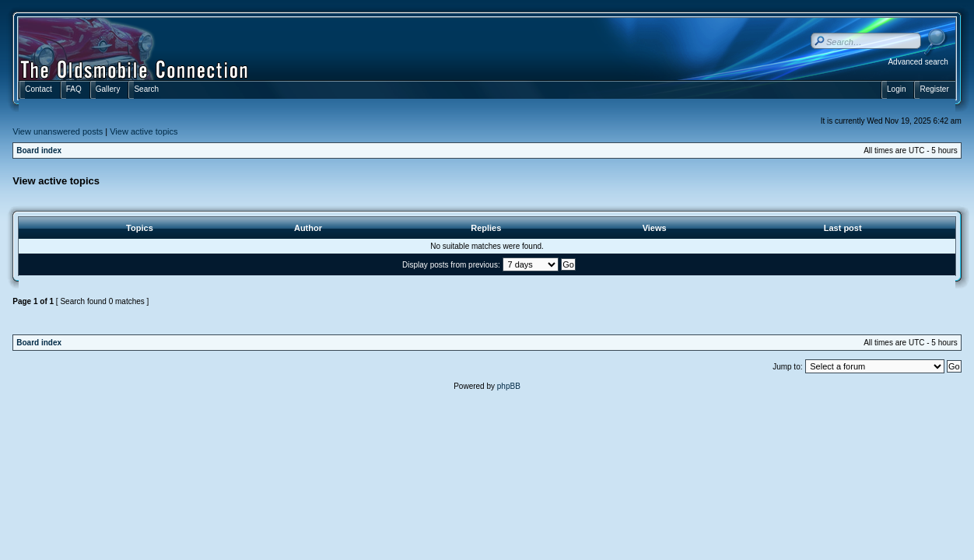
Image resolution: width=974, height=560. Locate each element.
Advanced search (918, 62)
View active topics (144, 131)
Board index (39, 150)
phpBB (509, 386)
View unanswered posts (58, 131)
